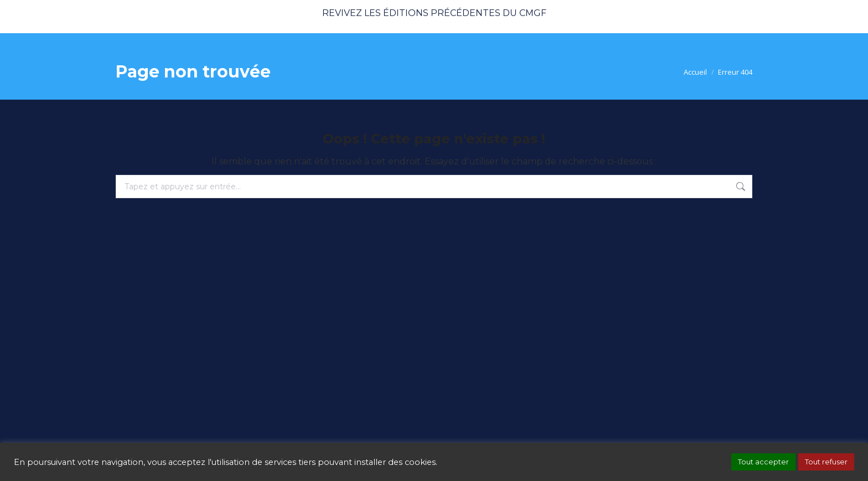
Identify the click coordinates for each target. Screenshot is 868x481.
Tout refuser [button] (826, 462)
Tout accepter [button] (763, 462)
